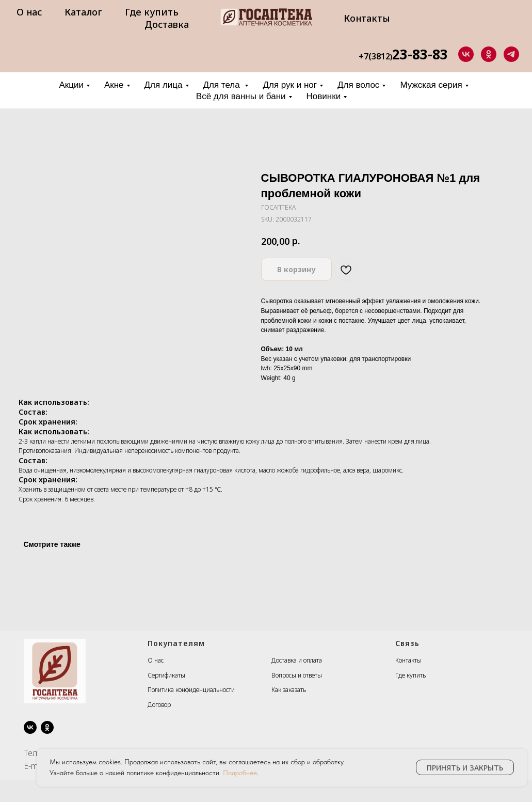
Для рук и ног (290, 85)
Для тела (223, 85)
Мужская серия (431, 85)
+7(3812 (374, 56)
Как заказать (289, 690)
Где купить (152, 12)
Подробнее (240, 773)
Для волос (358, 85)
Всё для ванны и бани (241, 96)
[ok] (489, 54)
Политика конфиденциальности (191, 690)
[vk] (466, 54)
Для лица (164, 85)
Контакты (367, 18)
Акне (114, 85)
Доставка (167, 24)
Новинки (324, 96)
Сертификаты (166, 675)
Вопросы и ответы (297, 675)
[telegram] (511, 54)
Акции (71, 85)
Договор (159, 705)
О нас (29, 12)
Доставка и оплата (297, 660)
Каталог (83, 12)
